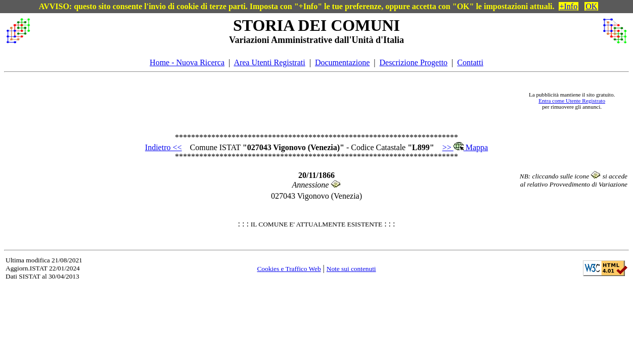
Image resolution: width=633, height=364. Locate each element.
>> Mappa (465, 147)
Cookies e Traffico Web (289, 269)
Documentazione (342, 62)
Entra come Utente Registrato (572, 101)
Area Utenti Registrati (269, 62)
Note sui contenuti (351, 269)
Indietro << (164, 147)
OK (591, 6)
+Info (569, 6)
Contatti (470, 62)
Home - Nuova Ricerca (187, 62)
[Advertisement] (278, 101)
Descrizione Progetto (413, 62)
